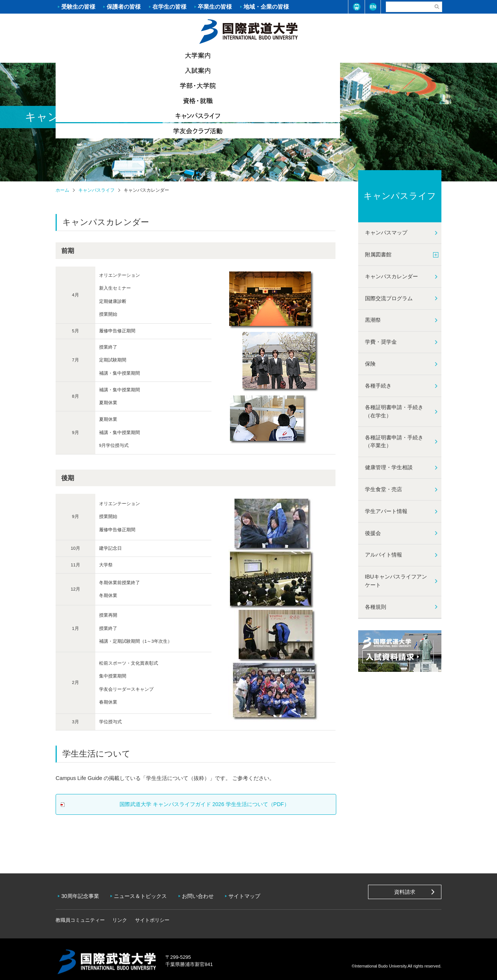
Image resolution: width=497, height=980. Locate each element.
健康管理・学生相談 (389, 467)
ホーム (248, 31)
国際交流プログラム (389, 298)
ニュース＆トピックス (144, 893)
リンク (120, 915)
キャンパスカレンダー (391, 276)
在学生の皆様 (169, 7)
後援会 (373, 533)
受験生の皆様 (78, 7)
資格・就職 (281, 55)
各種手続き (378, 386)
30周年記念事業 (82, 893)
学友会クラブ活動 (409, 55)
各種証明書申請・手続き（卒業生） (394, 442)
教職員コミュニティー (80, 915)
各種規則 (376, 607)
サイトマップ (252, 893)
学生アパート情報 (386, 511)
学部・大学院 (216, 55)
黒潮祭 (373, 320)
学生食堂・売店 (384, 489)
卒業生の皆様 (215, 7)
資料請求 (405, 892)
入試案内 (152, 55)
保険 (370, 364)
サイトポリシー (152, 915)
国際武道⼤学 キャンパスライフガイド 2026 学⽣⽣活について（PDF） (201, 804)
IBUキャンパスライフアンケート (396, 581)
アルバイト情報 (384, 555)
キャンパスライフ (345, 55)
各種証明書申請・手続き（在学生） (394, 411)
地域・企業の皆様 (266, 7)
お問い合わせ (203, 893)
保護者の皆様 (124, 7)
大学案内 (88, 55)
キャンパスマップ (386, 233)
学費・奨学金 (381, 342)
